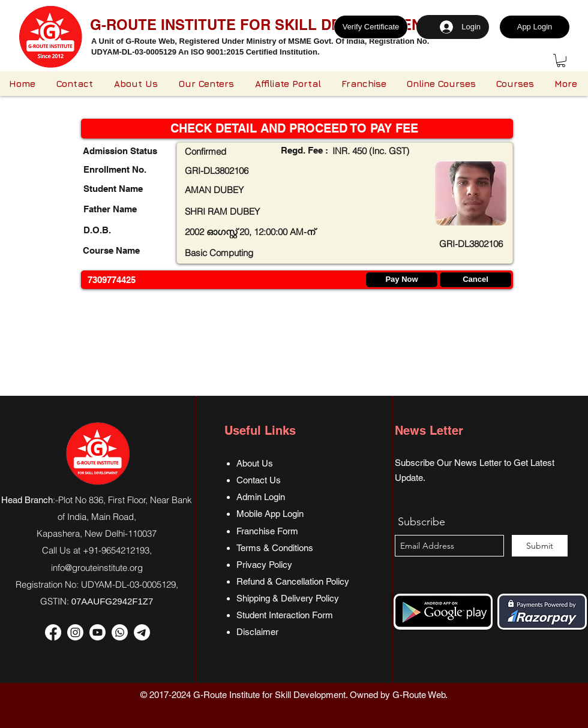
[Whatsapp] (120, 632)
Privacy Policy (264, 565)
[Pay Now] (402, 280)
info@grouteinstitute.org (97, 568)
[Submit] (540, 546)
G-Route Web (419, 695)
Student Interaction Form (285, 615)
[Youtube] (97, 632)
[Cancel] (475, 280)
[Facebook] (53, 632)
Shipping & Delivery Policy (288, 598)
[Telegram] (142, 632)
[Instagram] (75, 632)
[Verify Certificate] (371, 27)
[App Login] (535, 27)
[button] (561, 61)
